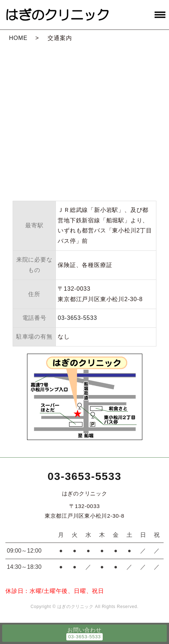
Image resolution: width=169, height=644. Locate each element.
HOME (18, 38)
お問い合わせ (84, 630)
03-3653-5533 (77, 318)
